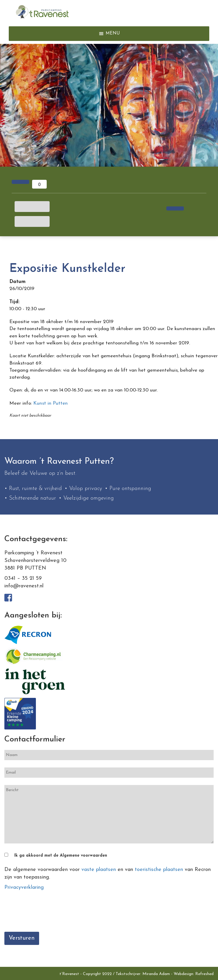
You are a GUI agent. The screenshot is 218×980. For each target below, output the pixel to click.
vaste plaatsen (99, 870)
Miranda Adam (156, 974)
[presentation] (49, 913)
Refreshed (204, 974)
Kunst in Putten (50, 403)
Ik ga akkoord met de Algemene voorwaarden (61, 856)
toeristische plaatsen (159, 870)
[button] (113, 34)
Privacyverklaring (24, 887)
